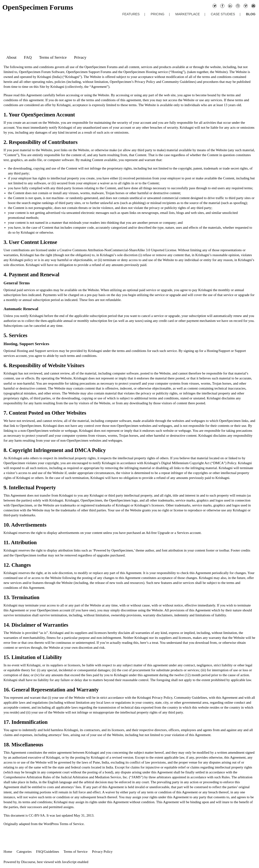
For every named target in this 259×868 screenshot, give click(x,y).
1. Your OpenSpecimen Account (39, 115)
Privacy (80, 57)
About (11, 57)
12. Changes (17, 565)
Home (8, 852)
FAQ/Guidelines (47, 852)
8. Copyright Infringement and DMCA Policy (55, 450)
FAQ (28, 57)
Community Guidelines (178, 82)
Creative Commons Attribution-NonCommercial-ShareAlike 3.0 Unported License (118, 250)
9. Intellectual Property (30, 488)
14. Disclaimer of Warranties (36, 625)
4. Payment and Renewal (31, 275)
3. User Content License (30, 242)
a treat (154, 643)
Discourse (28, 862)
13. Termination (22, 597)
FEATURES (131, 14)
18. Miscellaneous (23, 745)
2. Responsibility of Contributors (41, 142)
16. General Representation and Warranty (51, 690)
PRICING (157, 14)
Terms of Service (53, 57)
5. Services (15, 335)
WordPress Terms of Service (64, 824)
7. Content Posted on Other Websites (45, 413)
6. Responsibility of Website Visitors (44, 365)
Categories (24, 852)
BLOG (251, 14)
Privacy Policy (145, 82)
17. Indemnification (26, 722)
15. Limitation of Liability (33, 657)
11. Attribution (20, 542)
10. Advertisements (25, 525)
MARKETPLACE (188, 14)
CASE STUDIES (223, 14)
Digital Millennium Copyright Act (185, 463)
